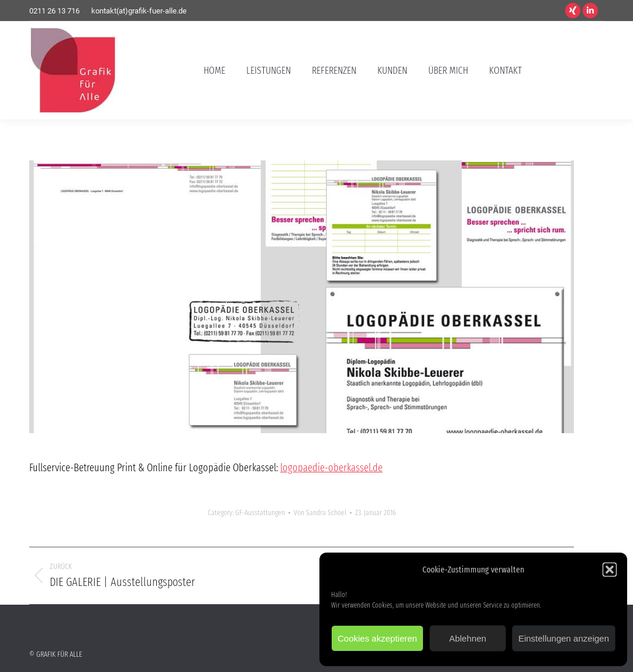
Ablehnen (468, 638)
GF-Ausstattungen (260, 512)
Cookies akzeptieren (377, 638)
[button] (610, 570)
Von (320, 512)
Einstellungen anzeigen (564, 638)
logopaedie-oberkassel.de (331, 468)
